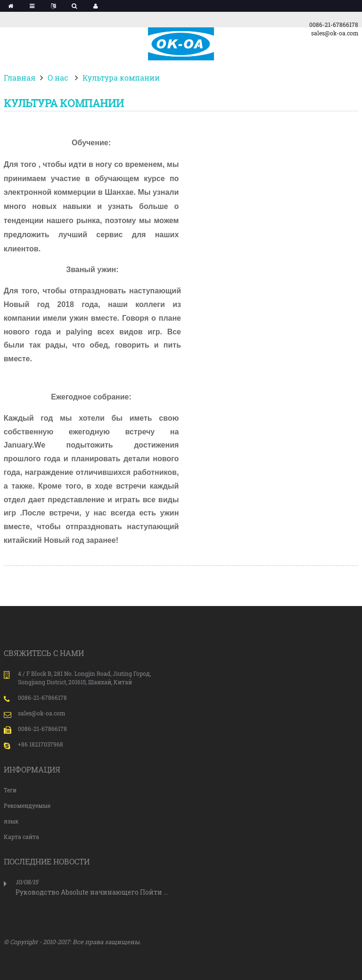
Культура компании (121, 78)
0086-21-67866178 (334, 25)
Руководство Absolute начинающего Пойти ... (92, 892)
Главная (20, 78)
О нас (58, 78)
